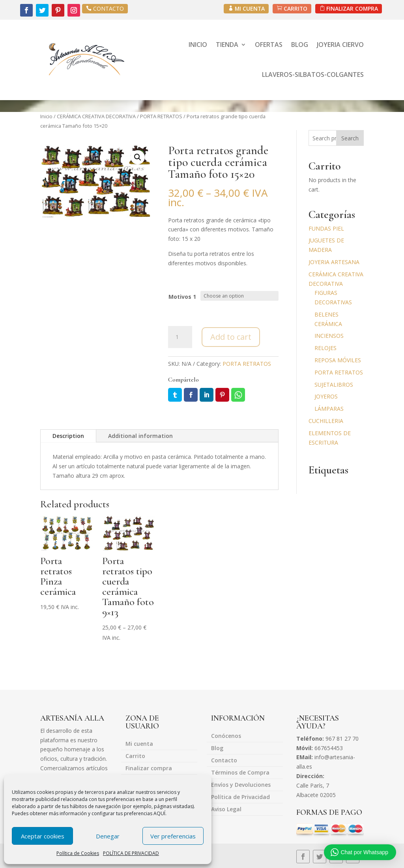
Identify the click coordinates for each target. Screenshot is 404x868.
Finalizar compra (149, 769)
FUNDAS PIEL (326, 228)
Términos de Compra (240, 773)
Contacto (224, 761)
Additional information (140, 436)
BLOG (300, 45)
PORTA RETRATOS (161, 116)
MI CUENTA (249, 8)
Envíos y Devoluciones (241, 785)
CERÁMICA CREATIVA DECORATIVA (96, 116)
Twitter (175, 395)
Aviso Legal (226, 810)
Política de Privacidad (240, 797)
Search (350, 138)
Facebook (191, 395)
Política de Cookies (78, 853)
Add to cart (231, 337)
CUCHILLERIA (326, 421)
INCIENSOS (329, 336)
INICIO (198, 45)
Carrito (135, 756)
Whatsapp (238, 395)
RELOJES (325, 348)
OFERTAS (269, 45)
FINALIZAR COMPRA (352, 8)
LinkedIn (207, 395)
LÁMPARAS (329, 409)
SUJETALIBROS (334, 385)
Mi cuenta (139, 744)
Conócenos (226, 736)
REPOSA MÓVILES (338, 360)
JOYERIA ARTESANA (334, 262)
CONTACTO (108, 8)
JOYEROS (326, 396)
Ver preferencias (173, 836)
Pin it (222, 395)
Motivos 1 (182, 297)
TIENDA (227, 45)
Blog (217, 749)
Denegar (108, 836)
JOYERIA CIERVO (340, 45)
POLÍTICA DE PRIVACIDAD (131, 853)
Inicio (46, 116)
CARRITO (295, 8)
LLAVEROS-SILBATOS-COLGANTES (313, 75)
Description (68, 436)
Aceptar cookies (43, 836)
